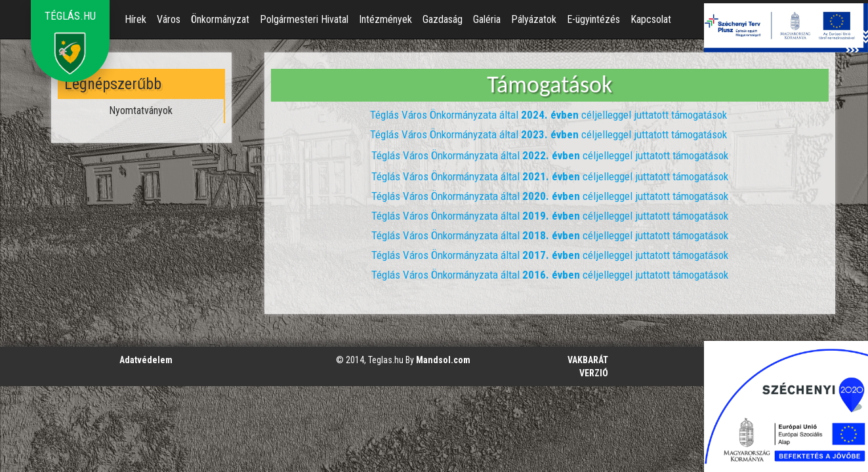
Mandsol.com (443, 360)
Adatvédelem (146, 360)
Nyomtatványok (141, 110)
